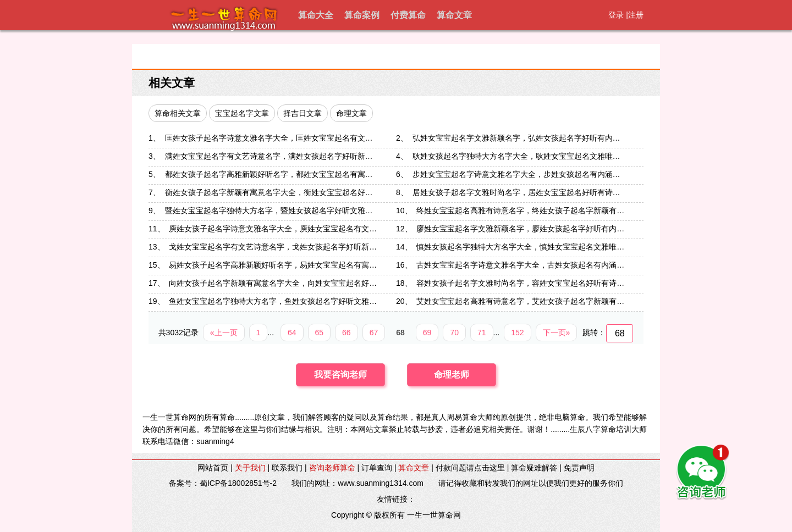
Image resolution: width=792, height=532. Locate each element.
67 (374, 332)
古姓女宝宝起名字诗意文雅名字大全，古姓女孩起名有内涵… (520, 265)
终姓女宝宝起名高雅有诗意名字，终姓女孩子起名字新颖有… (520, 210)
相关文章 (172, 83)
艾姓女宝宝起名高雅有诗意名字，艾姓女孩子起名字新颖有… (520, 301)
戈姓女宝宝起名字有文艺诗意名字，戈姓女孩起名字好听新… (273, 247)
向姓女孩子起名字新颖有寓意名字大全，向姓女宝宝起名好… (273, 283)
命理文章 (351, 113)
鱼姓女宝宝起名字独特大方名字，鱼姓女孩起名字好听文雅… (273, 301)
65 (320, 332)
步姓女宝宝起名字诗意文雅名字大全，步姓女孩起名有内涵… (516, 174)
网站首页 (213, 468)
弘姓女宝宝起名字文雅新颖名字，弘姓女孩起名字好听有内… (516, 138)
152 (517, 332)
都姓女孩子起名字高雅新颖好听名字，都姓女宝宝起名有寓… (269, 174)
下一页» (557, 332)
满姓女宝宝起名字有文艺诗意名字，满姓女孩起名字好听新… (269, 156)
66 (346, 332)
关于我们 (250, 468)
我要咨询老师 (340, 375)
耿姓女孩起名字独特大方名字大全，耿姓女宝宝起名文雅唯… (516, 156)
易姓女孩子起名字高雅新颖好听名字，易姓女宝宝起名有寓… (273, 265)
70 (454, 332)
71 (482, 332)
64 (292, 332)
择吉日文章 (302, 113)
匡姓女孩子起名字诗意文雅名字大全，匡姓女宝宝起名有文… (269, 138)
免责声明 (579, 468)
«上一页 (224, 332)
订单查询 (377, 468)
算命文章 (454, 15)
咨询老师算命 (332, 468)
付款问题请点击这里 (470, 468)
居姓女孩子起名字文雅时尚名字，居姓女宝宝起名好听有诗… (516, 192)
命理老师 (452, 375)
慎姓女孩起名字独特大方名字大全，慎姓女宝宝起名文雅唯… (520, 247)
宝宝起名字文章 (242, 113)
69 (427, 332)
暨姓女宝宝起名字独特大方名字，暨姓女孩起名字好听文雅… (269, 210)
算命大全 (316, 15)
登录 (616, 15)
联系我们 (287, 468)
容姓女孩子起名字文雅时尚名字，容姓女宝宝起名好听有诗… (520, 283)
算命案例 (362, 15)
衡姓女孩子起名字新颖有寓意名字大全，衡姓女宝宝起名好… (269, 192)
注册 (636, 15)
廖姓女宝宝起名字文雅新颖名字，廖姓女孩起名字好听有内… (520, 229)
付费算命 (408, 15)
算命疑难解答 (534, 468)
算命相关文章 (178, 113)
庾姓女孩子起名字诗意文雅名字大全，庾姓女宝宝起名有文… (273, 229)
